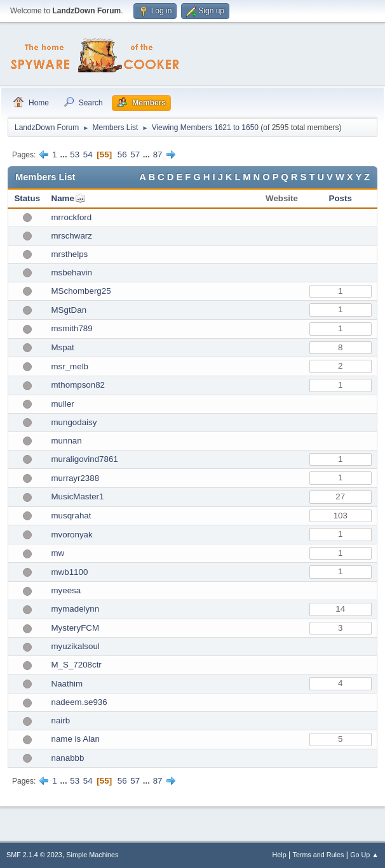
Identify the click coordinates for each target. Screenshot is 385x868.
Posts (341, 198)
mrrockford (72, 217)
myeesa (66, 590)
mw (58, 553)
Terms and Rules (319, 855)
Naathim (67, 684)
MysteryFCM (76, 628)
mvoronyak (72, 535)
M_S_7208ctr (77, 665)
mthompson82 (78, 385)
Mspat (63, 347)
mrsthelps (70, 254)
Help (280, 855)
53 (75, 155)
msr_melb (70, 366)
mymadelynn (76, 609)
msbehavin (72, 273)
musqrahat (71, 516)
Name (63, 198)
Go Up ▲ (364, 855)
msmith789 (72, 328)
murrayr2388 (76, 478)
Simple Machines (92, 855)
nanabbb (68, 758)
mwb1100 (70, 572)
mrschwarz (72, 236)
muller (63, 404)
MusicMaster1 (78, 496)
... (64, 155)
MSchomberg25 (81, 291)
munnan (67, 441)
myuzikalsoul (76, 646)
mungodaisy (74, 422)
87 (158, 155)
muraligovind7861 (85, 459)
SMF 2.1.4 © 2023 (34, 855)
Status (27, 198)
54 (88, 155)
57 (135, 155)
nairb (61, 720)
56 (122, 155)
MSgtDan (69, 310)
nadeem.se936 (79, 702)
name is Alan (76, 739)
